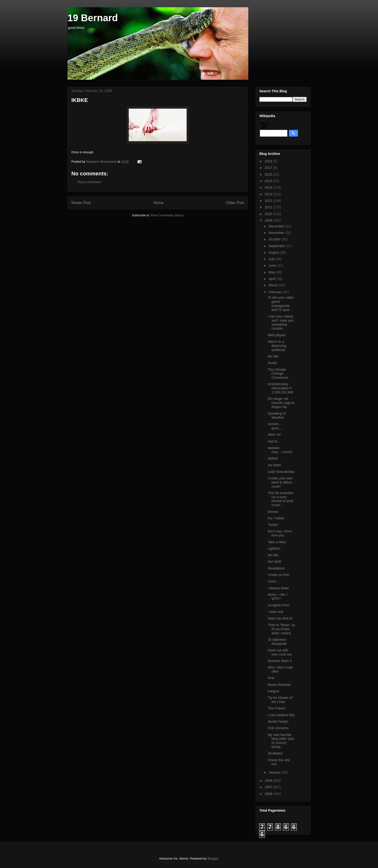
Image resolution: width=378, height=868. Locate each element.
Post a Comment (89, 182)
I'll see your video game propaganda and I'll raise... (281, 304)
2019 (269, 161)
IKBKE (273, 458)
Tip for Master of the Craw (280, 700)
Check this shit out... (279, 762)
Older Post (235, 203)
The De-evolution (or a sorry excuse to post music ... (281, 499)
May (272, 272)
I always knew (278, 588)
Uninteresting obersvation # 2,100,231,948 (280, 388)
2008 (269, 781)
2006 (269, 794)
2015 (269, 181)
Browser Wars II (280, 661)
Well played (277, 335)
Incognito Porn (279, 605)
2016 (269, 174)
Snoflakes (275, 753)
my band (274, 465)
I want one (276, 612)
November (277, 233)
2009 (269, 220)
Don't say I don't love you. (280, 533)
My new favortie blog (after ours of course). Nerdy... (281, 741)
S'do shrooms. (279, 728)
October (275, 239)
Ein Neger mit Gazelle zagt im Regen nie (281, 403)
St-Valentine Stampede (277, 642)
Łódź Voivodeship (281, 472)
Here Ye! (274, 435)
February (276, 292)
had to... (274, 441)
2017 (269, 168)
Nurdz (272, 363)
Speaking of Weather (277, 415)
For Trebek (276, 518)
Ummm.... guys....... (277, 426)
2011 (269, 207)
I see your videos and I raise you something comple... (281, 322)
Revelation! (276, 568)
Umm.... (274, 581)
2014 (269, 187)
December (277, 226)
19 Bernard (93, 18)
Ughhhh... (275, 549)
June (273, 265)
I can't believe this (281, 715)
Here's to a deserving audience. (277, 346)
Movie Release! (280, 685)
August (274, 252)
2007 (269, 787)
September (277, 246)
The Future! (277, 708)
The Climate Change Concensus (278, 374)
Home (159, 203)
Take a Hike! (277, 542)
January (275, 772)
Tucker (273, 525)
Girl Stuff (274, 562)
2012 (269, 201)
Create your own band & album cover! (280, 482)
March (274, 285)
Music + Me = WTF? (278, 597)
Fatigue (273, 691)
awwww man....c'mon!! (280, 450)
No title (273, 356)
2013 (269, 194)
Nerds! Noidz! (278, 722)
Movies (273, 512)
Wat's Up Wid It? (280, 618)
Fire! (271, 678)
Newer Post (81, 203)
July (272, 259)
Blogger (213, 858)
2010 (269, 214)
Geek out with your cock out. (280, 652)
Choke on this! (279, 575)
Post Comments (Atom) (167, 215)
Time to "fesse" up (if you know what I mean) (281, 629)
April (272, 279)
